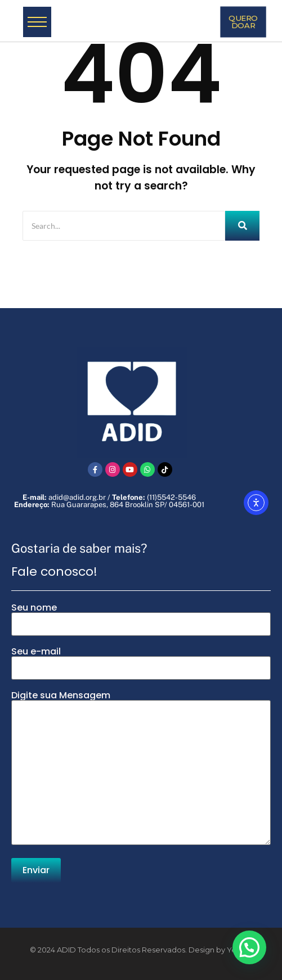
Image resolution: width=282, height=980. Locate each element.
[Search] (124, 226)
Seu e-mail (141, 663)
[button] (249, 947)
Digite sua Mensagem (141, 769)
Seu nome (141, 620)
